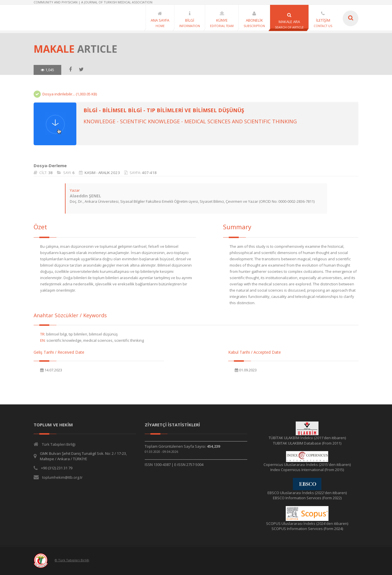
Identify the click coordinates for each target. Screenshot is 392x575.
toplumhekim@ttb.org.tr (62, 477)
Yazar (75, 190)
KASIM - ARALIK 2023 (102, 173)
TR (42, 334)
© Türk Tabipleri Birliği (72, 560)
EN (42, 340)
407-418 (149, 173)
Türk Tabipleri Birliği (59, 444)
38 (50, 173)
